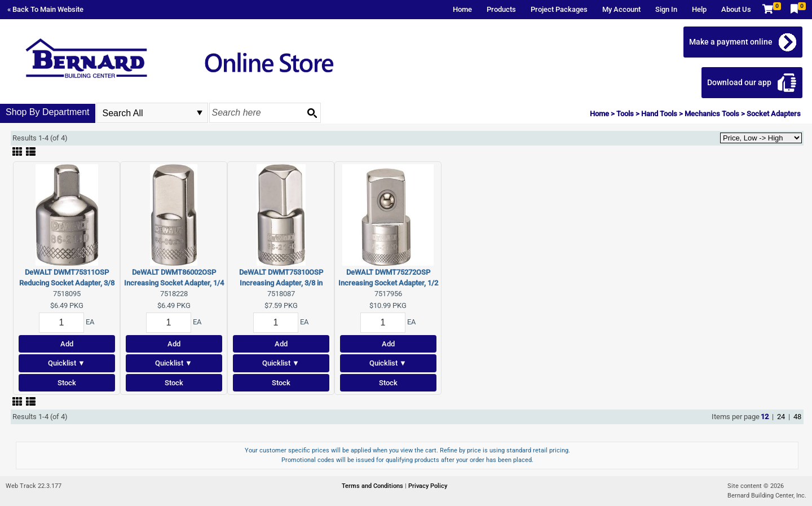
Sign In (666, 9)
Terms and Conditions (373, 486)
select (200, 113)
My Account (621, 9)
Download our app (740, 82)
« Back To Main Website (45, 9)
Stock (67, 383)
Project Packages (559, 9)
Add (67, 344)
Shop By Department (48, 112)
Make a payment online (731, 42)
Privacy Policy (428, 486)
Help (699, 9)
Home (462, 9)
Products (501, 9)
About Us (736, 9)
